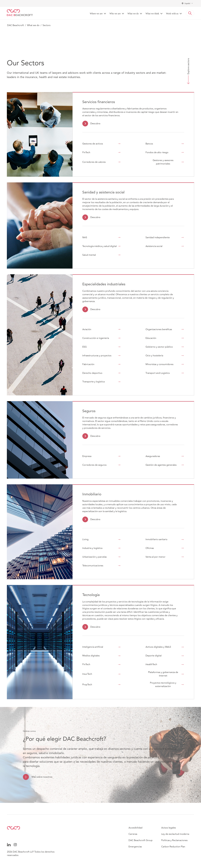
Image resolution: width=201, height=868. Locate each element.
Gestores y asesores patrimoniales (163, 162)
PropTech (87, 685)
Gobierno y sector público (159, 347)
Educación (151, 338)
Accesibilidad (135, 828)
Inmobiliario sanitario (156, 539)
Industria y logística (92, 548)
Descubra (95, 124)
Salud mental (89, 255)
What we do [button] (133, 14)
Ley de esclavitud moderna (175, 834)
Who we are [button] (115, 14)
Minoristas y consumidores (159, 364)
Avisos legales (169, 828)
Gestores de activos (93, 144)
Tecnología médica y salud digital (99, 246)
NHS (85, 238)
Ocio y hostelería (154, 356)
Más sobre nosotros (42, 777)
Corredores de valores (94, 162)
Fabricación (88, 364)
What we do (33, 25)
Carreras (133, 834)
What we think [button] (152, 14)
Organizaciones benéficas (159, 329)
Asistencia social (154, 246)
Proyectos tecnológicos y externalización (163, 685)
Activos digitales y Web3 (158, 647)
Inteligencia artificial (93, 647)
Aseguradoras (153, 456)
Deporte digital (154, 656)
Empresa (87, 456)
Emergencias (135, 847)
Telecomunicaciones (93, 566)
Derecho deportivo (92, 373)
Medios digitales (91, 656)
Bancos (149, 144)
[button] (190, 13)
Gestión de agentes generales (161, 465)
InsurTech (87, 674)
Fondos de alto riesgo (157, 152)
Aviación (87, 329)
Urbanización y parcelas (94, 557)
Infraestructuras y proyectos (97, 356)
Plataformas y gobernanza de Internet (163, 674)
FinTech (86, 152)
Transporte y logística (93, 382)
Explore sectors (188, 66)
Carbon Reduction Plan (173, 847)
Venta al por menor (155, 557)
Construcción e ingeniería (96, 338)
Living (85, 539)
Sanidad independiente (158, 238)
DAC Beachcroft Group (141, 840)
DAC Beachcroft (16, 25)
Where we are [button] (96, 14)
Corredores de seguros (94, 465)
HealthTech (151, 664)
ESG (84, 347)
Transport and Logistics (158, 373)
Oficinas (150, 548)
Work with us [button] (172, 14)
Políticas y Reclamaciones (174, 840)
